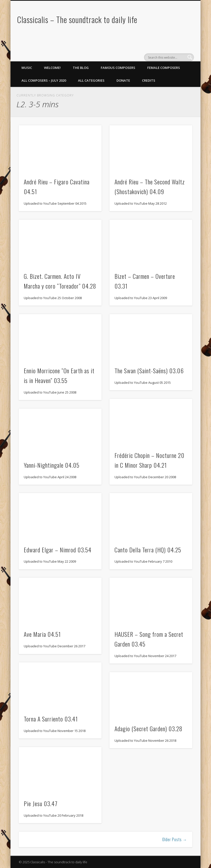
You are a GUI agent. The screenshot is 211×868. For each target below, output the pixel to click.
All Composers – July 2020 (44, 80)
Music (27, 68)
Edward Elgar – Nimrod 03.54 (58, 550)
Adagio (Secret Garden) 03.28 (148, 728)
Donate (123, 80)
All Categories (91, 80)
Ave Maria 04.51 (42, 634)
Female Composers (164, 68)
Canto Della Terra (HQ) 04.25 (148, 550)
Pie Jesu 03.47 (41, 803)
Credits (149, 80)
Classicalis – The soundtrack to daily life (77, 19)
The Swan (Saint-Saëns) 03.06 (149, 370)
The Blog (81, 68)
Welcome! (52, 68)
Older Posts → (175, 839)
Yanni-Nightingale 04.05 (52, 465)
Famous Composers (118, 68)
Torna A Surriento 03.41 (51, 719)
